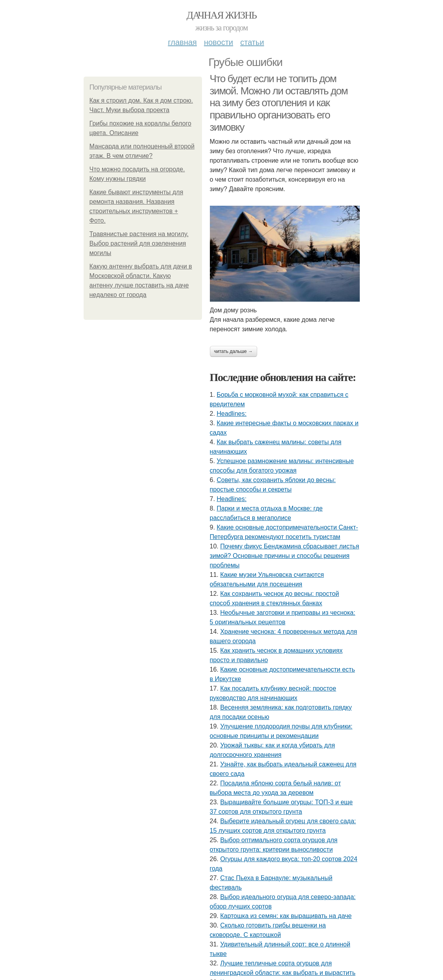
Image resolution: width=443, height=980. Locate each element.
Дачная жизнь (221, 15)
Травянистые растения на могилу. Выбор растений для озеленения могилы (139, 243)
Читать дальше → (234, 351)
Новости (219, 42)
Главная (182, 42)
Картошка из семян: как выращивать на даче (286, 916)
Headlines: (232, 414)
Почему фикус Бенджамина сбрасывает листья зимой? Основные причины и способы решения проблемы (285, 556)
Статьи (252, 42)
